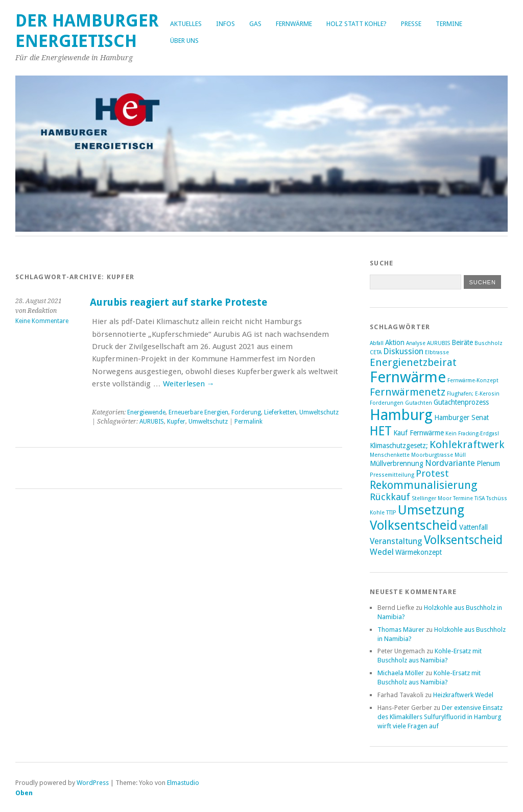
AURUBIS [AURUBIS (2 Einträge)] (438, 343)
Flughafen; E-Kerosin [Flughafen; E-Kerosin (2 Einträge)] (473, 394)
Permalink (248, 422)
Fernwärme (294, 24)
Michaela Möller (401, 673)
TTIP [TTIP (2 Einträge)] (391, 513)
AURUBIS (152, 422)
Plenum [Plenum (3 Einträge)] (488, 463)
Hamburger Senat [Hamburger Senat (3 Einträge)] (461, 417)
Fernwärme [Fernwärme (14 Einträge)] (408, 377)
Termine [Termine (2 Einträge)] (463, 498)
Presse (411, 24)
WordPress (93, 783)
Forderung (246, 412)
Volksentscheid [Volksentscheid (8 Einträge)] (463, 540)
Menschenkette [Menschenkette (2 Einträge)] (390, 455)
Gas (255, 24)
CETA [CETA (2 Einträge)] (376, 352)
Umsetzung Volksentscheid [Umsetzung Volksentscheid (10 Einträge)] (417, 518)
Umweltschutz (319, 412)
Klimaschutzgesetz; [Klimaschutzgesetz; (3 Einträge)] (399, 446)
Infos (225, 24)
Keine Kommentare (42, 321)
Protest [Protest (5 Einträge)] (432, 473)
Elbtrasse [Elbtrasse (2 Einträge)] (437, 352)
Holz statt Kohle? (356, 24)
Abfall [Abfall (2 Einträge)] (377, 343)
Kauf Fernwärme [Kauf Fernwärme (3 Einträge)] (419, 433)
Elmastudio (183, 783)
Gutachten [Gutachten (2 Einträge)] (419, 403)
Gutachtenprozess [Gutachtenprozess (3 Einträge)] (461, 402)
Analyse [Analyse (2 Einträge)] (416, 343)
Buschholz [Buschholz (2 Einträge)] (489, 343)
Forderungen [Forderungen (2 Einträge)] (387, 403)
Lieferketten (280, 412)
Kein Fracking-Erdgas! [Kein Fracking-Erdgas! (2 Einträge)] (472, 434)
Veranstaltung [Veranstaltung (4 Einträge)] (396, 541)
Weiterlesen (189, 384)
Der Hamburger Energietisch (87, 31)
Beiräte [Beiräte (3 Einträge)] (462, 342)
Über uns (184, 41)
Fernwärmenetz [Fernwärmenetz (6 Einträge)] (408, 392)
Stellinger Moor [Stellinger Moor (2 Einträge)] (432, 498)
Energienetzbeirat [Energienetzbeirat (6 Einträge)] (413, 362)
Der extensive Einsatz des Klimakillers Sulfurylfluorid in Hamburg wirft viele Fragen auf (440, 717)
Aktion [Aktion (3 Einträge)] (395, 342)
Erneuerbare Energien (198, 412)
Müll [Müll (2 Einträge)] (460, 455)
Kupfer (176, 422)
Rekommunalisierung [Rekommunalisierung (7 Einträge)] (424, 485)
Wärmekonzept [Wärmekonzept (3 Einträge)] (419, 552)
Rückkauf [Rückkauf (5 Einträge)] (390, 497)
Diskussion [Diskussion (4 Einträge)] (403, 351)
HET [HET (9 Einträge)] (381, 431)
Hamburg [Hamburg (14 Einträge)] (401, 415)
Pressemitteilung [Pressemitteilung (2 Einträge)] (392, 475)
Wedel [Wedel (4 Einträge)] (382, 552)
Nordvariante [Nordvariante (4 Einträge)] (450, 463)
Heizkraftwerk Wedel (463, 695)
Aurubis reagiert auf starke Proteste (179, 302)
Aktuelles (186, 24)
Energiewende (146, 412)
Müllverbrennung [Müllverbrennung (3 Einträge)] (397, 463)
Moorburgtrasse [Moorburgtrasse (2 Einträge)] (432, 455)
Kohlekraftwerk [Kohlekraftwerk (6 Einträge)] (467, 445)
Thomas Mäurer (401, 630)
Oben (24, 793)
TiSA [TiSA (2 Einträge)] (480, 498)
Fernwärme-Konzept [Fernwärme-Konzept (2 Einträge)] (473, 380)
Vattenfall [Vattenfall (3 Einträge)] (473, 527)
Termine (449, 24)
